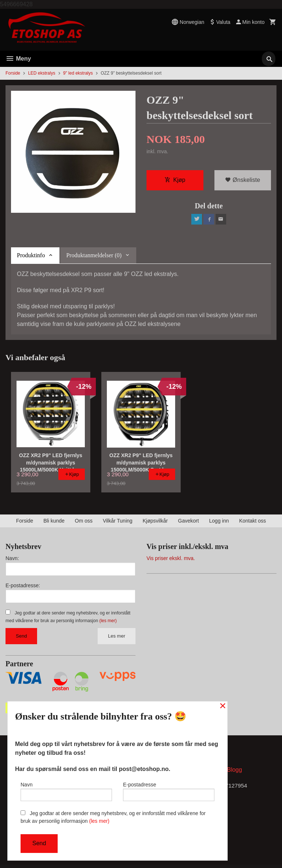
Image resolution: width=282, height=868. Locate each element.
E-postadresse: (23, 587)
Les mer (117, 638)
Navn (66, 790)
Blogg (234, 773)
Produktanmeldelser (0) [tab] (94, 257)
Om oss (84, 523)
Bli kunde (54, 523)
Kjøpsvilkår (155, 523)
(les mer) (108, 623)
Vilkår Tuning (118, 523)
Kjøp (175, 181)
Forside (13, 73)
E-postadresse (169, 790)
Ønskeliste (243, 181)
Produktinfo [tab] (31, 257)
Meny (18, 59)
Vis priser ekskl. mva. (171, 560)
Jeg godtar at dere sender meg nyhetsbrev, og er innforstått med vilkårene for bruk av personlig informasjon (113, 817)
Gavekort (189, 523)
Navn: (12, 560)
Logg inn (219, 523)
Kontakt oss (252, 523)
